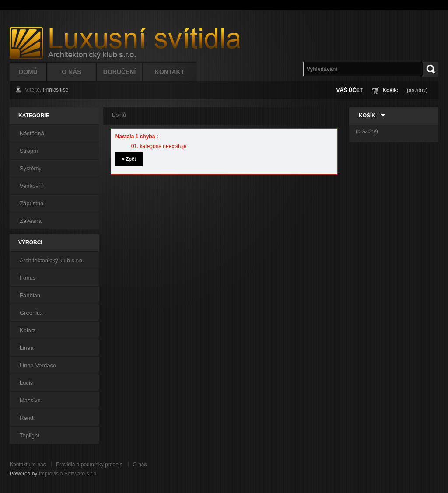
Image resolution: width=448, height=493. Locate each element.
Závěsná (31, 221)
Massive (30, 400)
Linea (27, 348)
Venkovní (31, 186)
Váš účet (350, 90)
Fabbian (30, 295)
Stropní (29, 151)
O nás (140, 465)
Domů (28, 72)
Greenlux (31, 313)
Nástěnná (32, 133)
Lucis (26, 383)
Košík (367, 116)
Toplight (30, 435)
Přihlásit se (56, 90)
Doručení (120, 72)
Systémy (31, 168)
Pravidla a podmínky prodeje (89, 465)
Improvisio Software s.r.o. (68, 474)
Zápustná (31, 203)
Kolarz (28, 330)
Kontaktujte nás (28, 465)
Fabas (28, 278)
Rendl (27, 418)
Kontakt (170, 72)
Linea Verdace (38, 365)
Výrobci (30, 243)
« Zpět (129, 159)
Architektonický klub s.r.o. (52, 260)
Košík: (390, 90)
